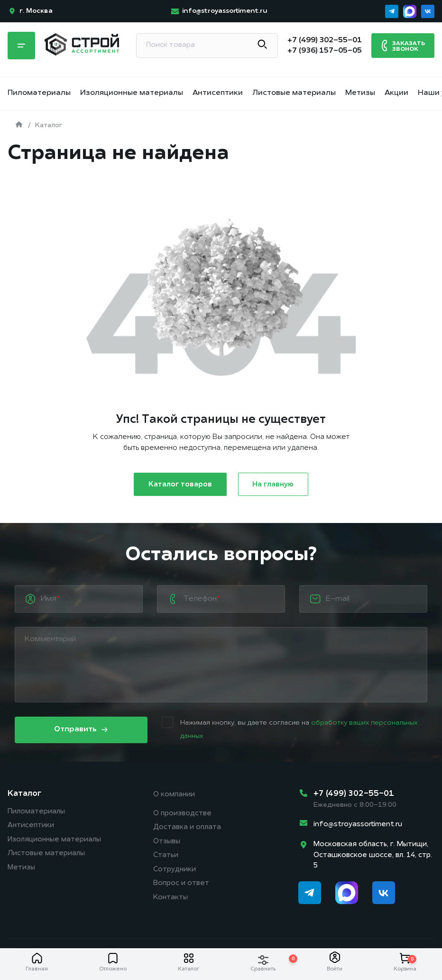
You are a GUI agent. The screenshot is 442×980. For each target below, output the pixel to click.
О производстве (182, 814)
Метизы (360, 93)
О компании (174, 795)
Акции (396, 93)
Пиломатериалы (39, 93)
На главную (273, 485)
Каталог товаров (180, 485)
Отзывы (167, 843)
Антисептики (218, 93)
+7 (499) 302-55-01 (354, 794)
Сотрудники (175, 871)
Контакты (170, 900)
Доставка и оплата (187, 828)
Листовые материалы (294, 93)
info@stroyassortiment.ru (358, 825)
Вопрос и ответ (181, 885)
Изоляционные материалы (132, 93)
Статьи (166, 857)
